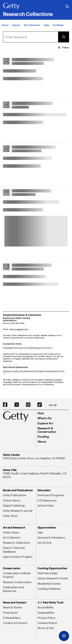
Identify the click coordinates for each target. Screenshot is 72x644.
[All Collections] (32, 25)
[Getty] (11, 6)
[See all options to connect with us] (53, 405)
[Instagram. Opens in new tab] (28, 405)
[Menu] (64, 636)
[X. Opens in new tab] (17, 405)
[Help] (46, 25)
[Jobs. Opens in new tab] (40, 532)
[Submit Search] (64, 37)
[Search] (16, 25)
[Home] (5, 25)
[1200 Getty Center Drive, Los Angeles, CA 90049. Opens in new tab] (34, 458)
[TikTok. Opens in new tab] (40, 405)
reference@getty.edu (19, 329)
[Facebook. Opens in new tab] (5, 405)
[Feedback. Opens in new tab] (58, 25)
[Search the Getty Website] (67, 7)
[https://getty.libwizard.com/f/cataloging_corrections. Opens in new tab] (28, 348)
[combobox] (31, 37)
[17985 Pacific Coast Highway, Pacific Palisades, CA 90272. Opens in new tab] (36, 475)
